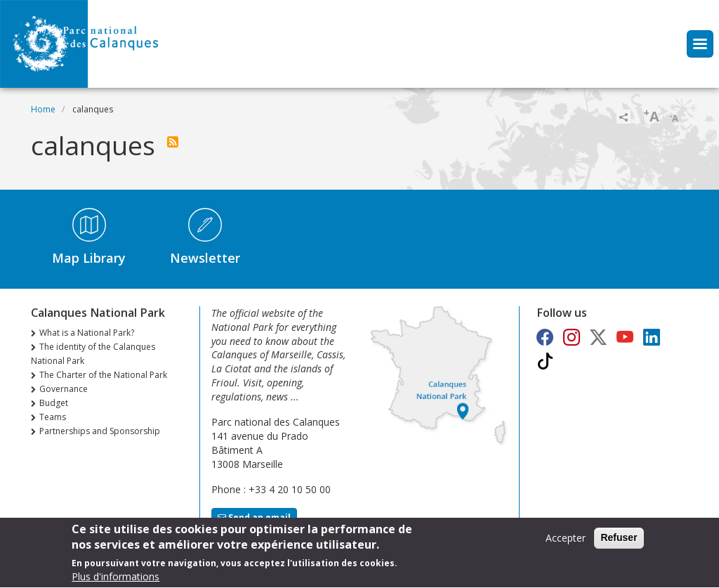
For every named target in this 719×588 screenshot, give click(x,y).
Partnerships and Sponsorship (100, 431)
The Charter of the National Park (103, 375)
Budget (54, 403)
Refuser (619, 542)
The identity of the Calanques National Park (93, 354)
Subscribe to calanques (173, 142)
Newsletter (205, 258)
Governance (64, 389)
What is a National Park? (87, 333)
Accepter (566, 543)
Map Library (89, 258)
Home (43, 109)
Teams (53, 417)
